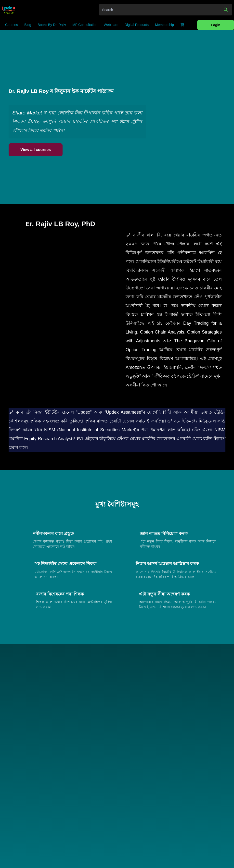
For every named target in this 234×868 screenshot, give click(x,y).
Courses (12, 25)
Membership (164, 25)
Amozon (134, 367)
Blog (28, 25)
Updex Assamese (124, 412)
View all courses (36, 150)
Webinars (111, 25)
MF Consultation (85, 25)
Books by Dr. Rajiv (52, 25)
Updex (84, 412)
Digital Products (137, 25)
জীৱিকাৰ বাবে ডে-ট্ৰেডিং (175, 376)
